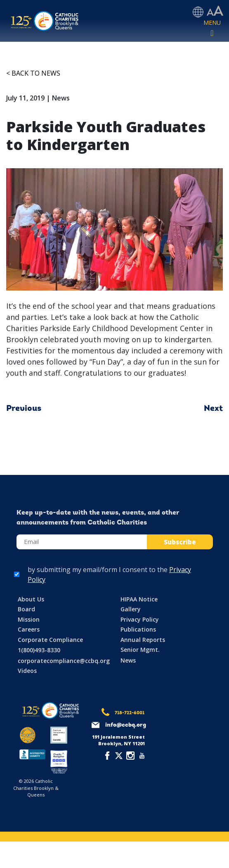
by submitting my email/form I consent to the (109, 575)
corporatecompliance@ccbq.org (64, 661)
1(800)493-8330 (39, 650)
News (128, 660)
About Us (31, 599)
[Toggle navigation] (212, 29)
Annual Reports (143, 640)
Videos (27, 671)
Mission (29, 619)
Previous (24, 409)
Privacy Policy (140, 619)
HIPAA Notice (139, 599)
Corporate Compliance (50, 640)
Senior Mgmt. (140, 650)
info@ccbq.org (126, 725)
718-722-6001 (130, 713)
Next (213, 409)
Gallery (131, 609)
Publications (138, 629)
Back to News (36, 73)
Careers (29, 629)
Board (26, 609)
